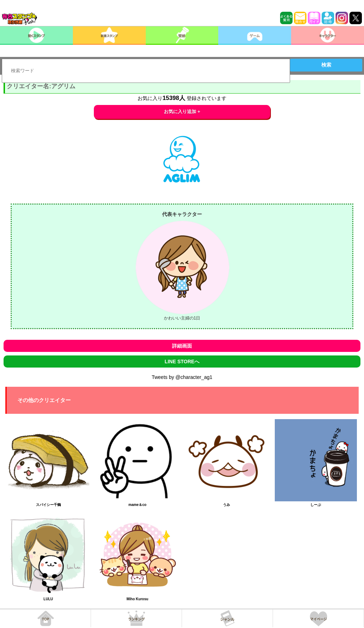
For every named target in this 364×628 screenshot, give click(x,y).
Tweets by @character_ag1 (182, 377)
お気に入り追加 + (182, 112)
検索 (326, 65)
